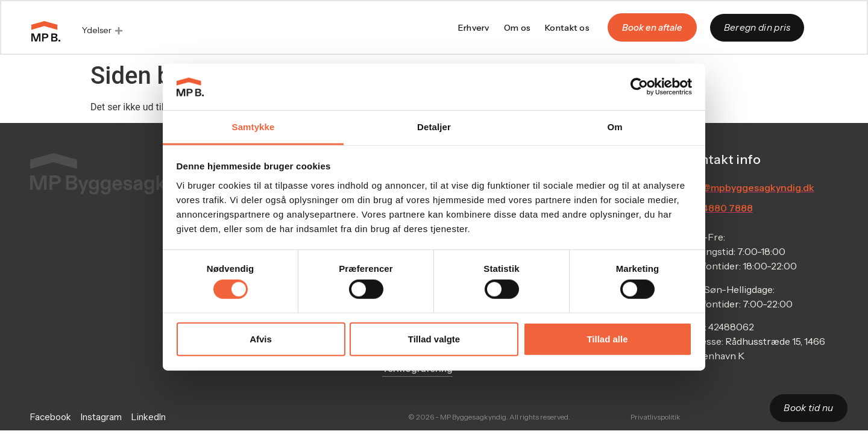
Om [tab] (615, 127)
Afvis (261, 338)
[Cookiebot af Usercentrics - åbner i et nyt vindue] (639, 87)
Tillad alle (607, 338)
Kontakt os (567, 28)
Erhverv (473, 28)
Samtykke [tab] (253, 127)
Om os (517, 28)
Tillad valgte (434, 338)
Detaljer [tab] (434, 127)
